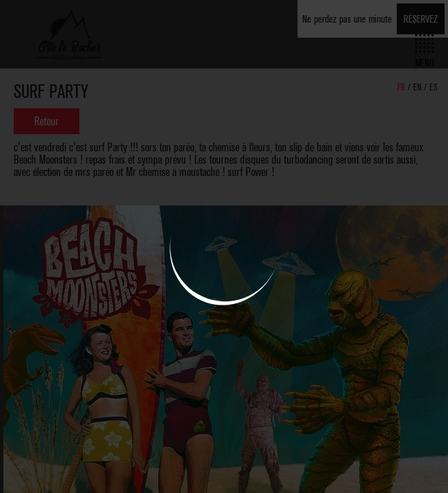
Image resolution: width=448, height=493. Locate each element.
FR (402, 87)
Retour (47, 121)
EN (418, 87)
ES (434, 87)
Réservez (421, 19)
